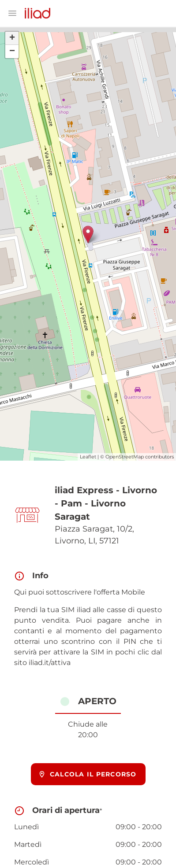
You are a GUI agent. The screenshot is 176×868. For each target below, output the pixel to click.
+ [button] (12, 38)
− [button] (12, 52)
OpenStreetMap (125, 457)
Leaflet (88, 457)
